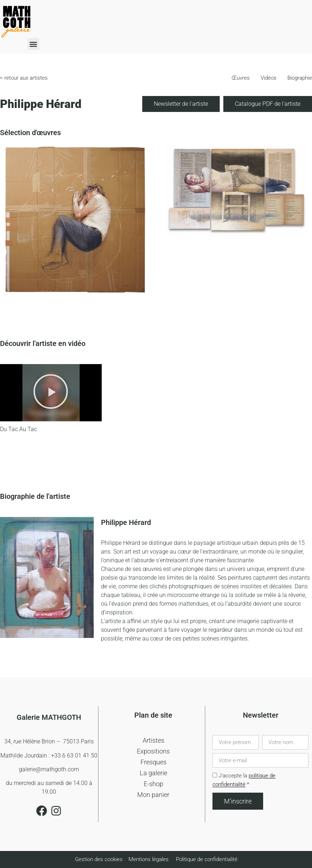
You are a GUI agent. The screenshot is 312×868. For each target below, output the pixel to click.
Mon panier (153, 795)
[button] (33, 44)
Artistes (153, 740)
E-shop (153, 784)
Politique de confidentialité (207, 859)
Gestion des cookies (100, 859)
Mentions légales (149, 859)
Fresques (153, 762)
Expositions (153, 751)
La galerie (153, 773)
